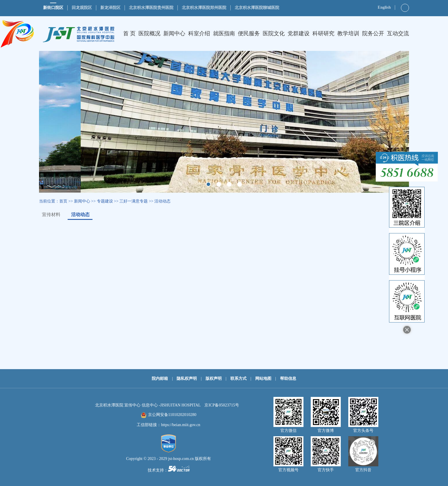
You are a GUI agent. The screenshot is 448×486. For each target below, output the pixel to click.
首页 (63, 201)
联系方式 (238, 379)
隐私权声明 (187, 379)
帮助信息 (288, 379)
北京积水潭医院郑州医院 (204, 8)
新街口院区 (53, 8)
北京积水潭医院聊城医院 (257, 8)
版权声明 (214, 379)
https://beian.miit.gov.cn (181, 425)
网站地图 (263, 379)
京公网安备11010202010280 (172, 415)
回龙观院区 (82, 8)
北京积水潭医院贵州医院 (151, 8)
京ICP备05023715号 (222, 405)
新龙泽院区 (110, 8)
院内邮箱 (160, 379)
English (384, 7)
